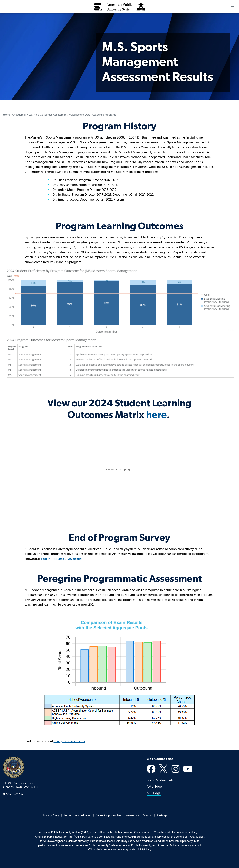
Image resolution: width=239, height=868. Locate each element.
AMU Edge (154, 787)
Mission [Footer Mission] (148, 815)
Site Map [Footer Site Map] (162, 815)
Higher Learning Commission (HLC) (135, 832)
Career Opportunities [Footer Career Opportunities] (108, 815)
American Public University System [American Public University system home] (14, 767)
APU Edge (154, 793)
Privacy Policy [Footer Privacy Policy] (51, 815)
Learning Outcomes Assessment (48, 115)
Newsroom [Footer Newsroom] (132, 815)
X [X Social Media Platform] (163, 769)
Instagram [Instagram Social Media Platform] (176, 769)
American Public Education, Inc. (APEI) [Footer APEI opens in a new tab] (58, 837)
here (156, 415)
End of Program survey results (62, 559)
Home (7, 115)
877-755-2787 (13, 794)
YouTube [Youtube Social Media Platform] (188, 769)
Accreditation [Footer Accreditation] (83, 815)
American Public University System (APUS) (64, 832)
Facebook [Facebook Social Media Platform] (151, 769)
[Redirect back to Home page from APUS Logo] (120, 7)
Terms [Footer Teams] (67, 815)
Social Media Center (161, 780)
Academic (19, 115)
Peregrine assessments (69, 741)
